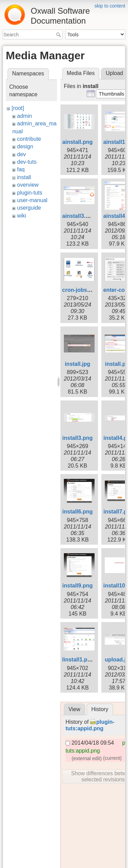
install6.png (78, 512)
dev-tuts (27, 162)
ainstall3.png (79, 216)
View (74, 709)
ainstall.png (78, 142)
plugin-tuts (30, 193)
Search (59, 35)
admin (25, 116)
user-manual (32, 200)
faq (21, 169)
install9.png (78, 586)
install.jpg (78, 364)
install (24, 177)
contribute (29, 139)
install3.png (78, 438)
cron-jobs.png (80, 290)
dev (22, 154)
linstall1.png (78, 660)
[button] (111, 94)
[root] (18, 108)
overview (28, 185)
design (25, 146)
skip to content (110, 6)
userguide (29, 208)
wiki (22, 216)
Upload (115, 73)
